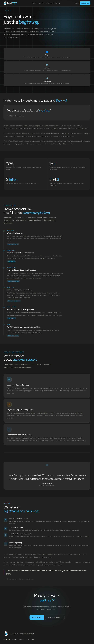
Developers (50, 3)
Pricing (58, 3)
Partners (42, 3)
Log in (77, 3)
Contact (14, 639)
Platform (35, 3)
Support (22, 639)
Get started (85, 3)
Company (7, 639)
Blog (27, 639)
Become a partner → (55, 617)
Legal (33, 639)
